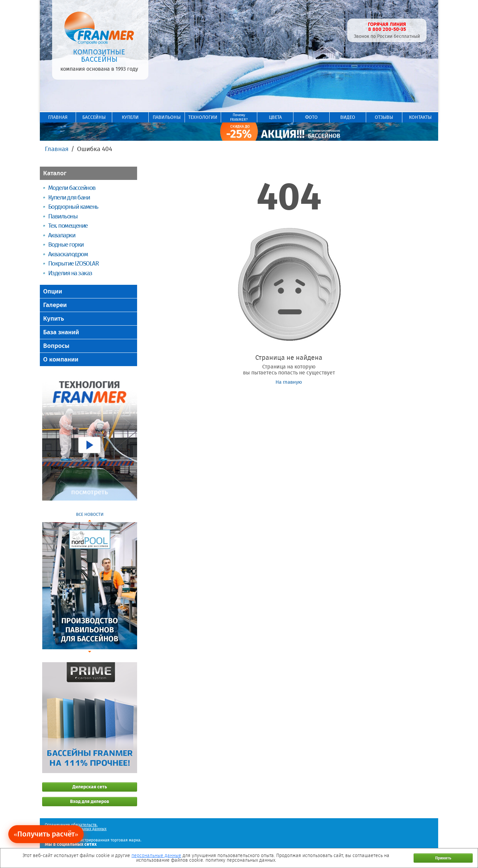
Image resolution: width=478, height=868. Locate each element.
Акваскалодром (68, 254)
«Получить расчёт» (46, 834)
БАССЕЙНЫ (94, 117)
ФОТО (311, 117)
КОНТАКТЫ (420, 117)
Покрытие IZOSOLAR (73, 263)
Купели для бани (69, 197)
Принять (443, 858)
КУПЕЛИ (130, 117)
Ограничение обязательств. (71, 825)
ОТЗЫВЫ (384, 117)
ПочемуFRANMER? (239, 117)
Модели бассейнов (72, 188)
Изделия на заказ (70, 273)
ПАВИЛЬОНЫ (167, 117)
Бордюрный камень (73, 207)
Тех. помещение (68, 226)
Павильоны (63, 216)
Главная (57, 149)
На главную (289, 382)
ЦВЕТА (275, 117)
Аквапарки (62, 235)
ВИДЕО (348, 117)
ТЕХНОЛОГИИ (203, 117)
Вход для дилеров (90, 801)
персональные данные (156, 856)
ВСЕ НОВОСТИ (90, 514)
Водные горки (66, 244)
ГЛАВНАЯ (58, 117)
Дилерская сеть (90, 787)
